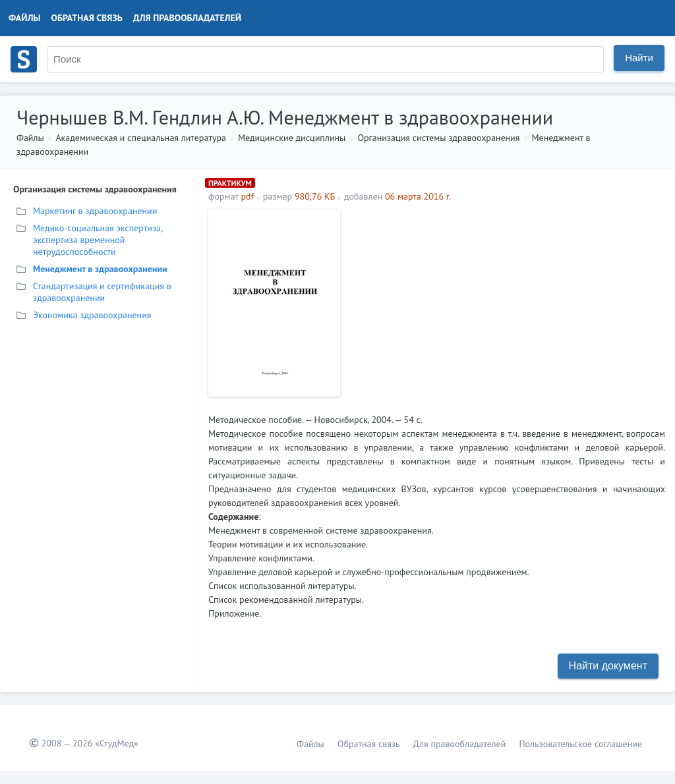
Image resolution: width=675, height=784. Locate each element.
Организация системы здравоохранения (438, 138)
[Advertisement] (506, 302)
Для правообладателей (187, 18)
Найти (639, 58)
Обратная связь (87, 18)
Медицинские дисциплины (292, 138)
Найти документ (608, 666)
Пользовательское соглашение (580, 744)
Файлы (25, 18)
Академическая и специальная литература (141, 138)
